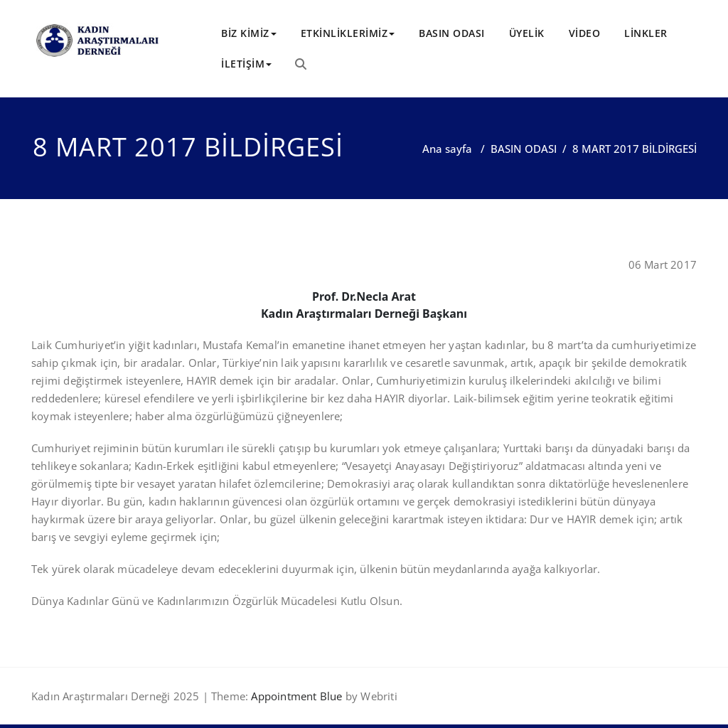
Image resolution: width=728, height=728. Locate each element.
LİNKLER (646, 33)
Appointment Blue (295, 696)
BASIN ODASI (452, 33)
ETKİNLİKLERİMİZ (348, 33)
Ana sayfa (447, 149)
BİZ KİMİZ (249, 33)
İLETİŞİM (246, 64)
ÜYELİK (527, 33)
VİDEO (585, 33)
